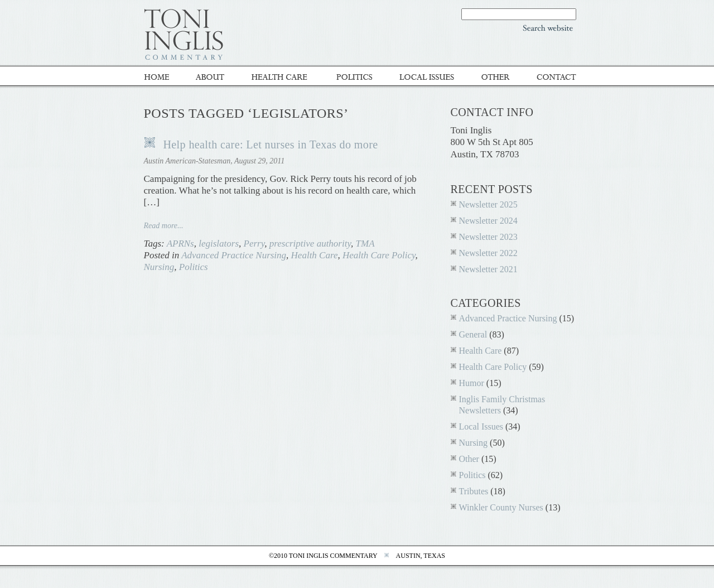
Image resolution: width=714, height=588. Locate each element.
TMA (365, 244)
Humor (472, 383)
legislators (219, 244)
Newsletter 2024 (488, 221)
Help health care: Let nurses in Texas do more (271, 144)
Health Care (315, 255)
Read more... (164, 226)
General (473, 334)
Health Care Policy (379, 255)
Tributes (474, 491)
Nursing (159, 267)
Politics (356, 77)
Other (497, 77)
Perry (254, 244)
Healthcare (283, 77)
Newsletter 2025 (488, 204)
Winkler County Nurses (501, 507)
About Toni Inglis (213, 77)
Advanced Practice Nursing (234, 255)
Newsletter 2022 (488, 253)
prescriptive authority (310, 244)
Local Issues (428, 77)
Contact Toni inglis (551, 77)
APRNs (180, 244)
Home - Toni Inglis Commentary (164, 77)
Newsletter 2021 (488, 269)
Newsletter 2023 (488, 237)
